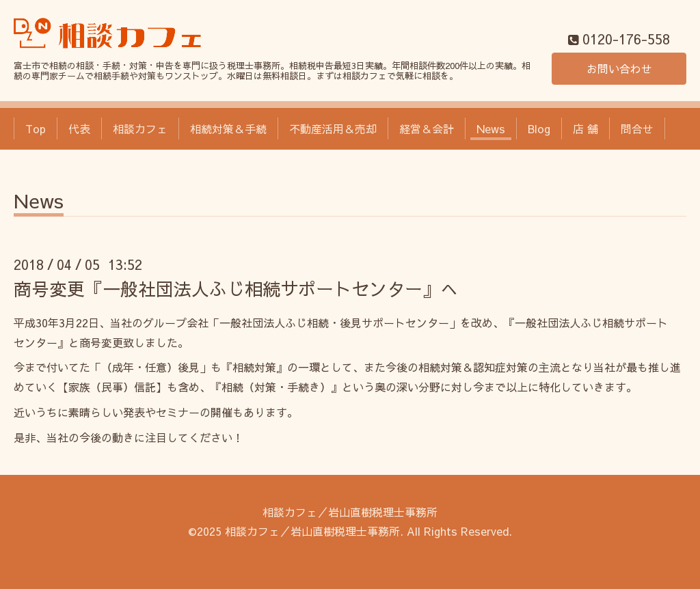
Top (36, 128)
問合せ (637, 128)
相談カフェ (140, 128)
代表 (79, 128)
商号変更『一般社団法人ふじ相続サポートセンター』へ (236, 288)
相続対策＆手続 (228, 128)
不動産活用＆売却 (333, 128)
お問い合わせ (619, 68)
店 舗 (585, 128)
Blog (539, 128)
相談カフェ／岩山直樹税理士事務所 (350, 512)
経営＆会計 (427, 128)
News (491, 128)
